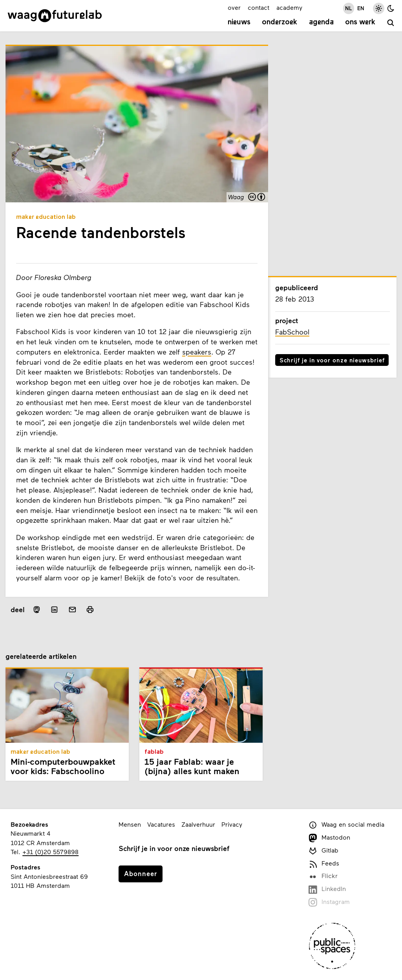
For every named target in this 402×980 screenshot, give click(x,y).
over (234, 7)
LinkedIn (327, 889)
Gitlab (323, 851)
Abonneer (141, 873)
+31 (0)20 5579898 (50, 852)
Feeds (324, 864)
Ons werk (360, 22)
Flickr (323, 876)
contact (259, 7)
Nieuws (239, 22)
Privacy (232, 824)
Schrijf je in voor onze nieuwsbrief (332, 360)
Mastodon (329, 838)
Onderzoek (280, 22)
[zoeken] (391, 23)
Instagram (329, 902)
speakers (197, 352)
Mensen (130, 824)
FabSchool (292, 332)
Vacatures (161, 824)
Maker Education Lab (46, 217)
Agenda (321, 22)
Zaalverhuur (198, 824)
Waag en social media (346, 825)
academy (289, 7)
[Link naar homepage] (55, 16)
